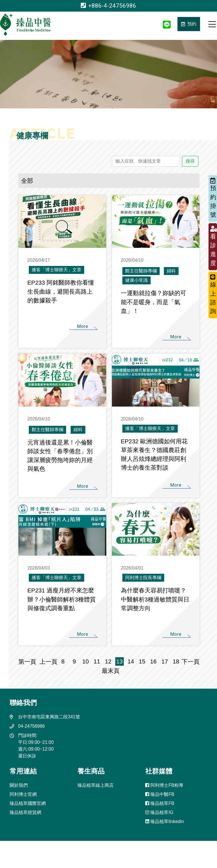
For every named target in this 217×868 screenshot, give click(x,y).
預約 (189, 24)
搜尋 (190, 161)
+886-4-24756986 (108, 6)
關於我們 (19, 785)
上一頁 (48, 662)
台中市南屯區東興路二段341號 (49, 717)
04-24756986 (31, 726)
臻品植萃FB (160, 803)
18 (176, 661)
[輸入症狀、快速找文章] (146, 161)
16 (153, 661)
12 (108, 661)
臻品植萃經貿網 (25, 812)
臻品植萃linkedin (165, 821)
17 (165, 661)
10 (85, 661)
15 (142, 661)
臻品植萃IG (159, 812)
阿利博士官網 (23, 794)
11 (97, 661)
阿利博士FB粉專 (164, 785)
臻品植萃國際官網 (28, 803)
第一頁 (29, 662)
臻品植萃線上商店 (96, 785)
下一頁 (191, 662)
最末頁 (109, 671)
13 (119, 661)
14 (131, 661)
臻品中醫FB (160, 794)
